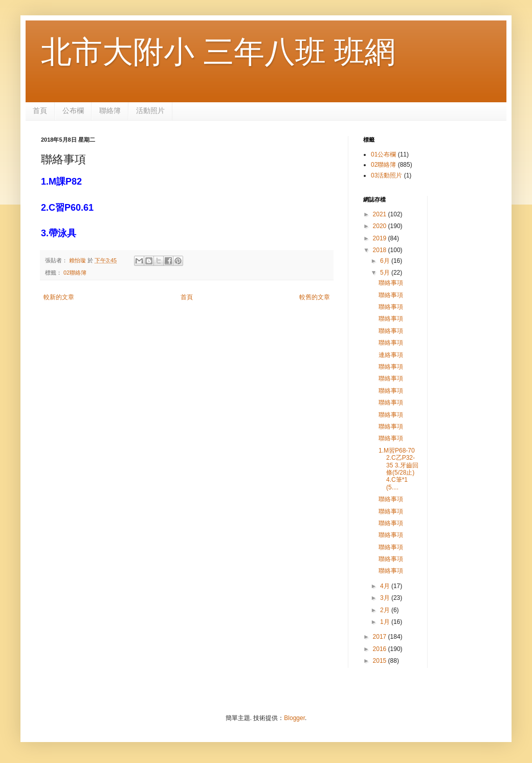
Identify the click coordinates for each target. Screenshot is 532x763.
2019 (381, 238)
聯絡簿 (110, 110)
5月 (386, 273)
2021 (381, 214)
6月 (386, 261)
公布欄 (73, 110)
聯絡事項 (391, 283)
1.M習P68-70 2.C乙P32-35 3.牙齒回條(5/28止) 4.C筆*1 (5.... (398, 469)
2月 (386, 610)
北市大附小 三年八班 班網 (218, 52)
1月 (386, 622)
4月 (386, 586)
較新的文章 (59, 297)
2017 (381, 637)
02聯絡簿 (75, 273)
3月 (386, 598)
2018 (381, 250)
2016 (381, 649)
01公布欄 (383, 154)
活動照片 (150, 110)
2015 (381, 661)
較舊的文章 (315, 297)
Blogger (294, 718)
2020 (381, 226)
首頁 (40, 110)
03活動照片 (386, 175)
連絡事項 (391, 355)
